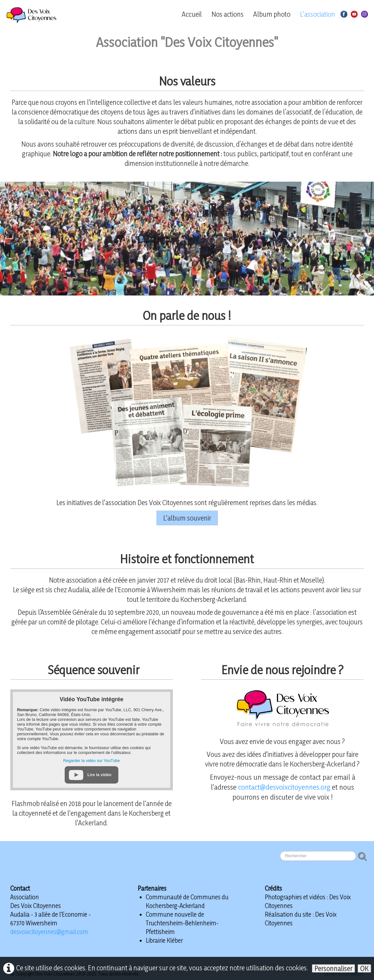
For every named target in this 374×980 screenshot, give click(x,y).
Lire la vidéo (100, 775)
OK (364, 968)
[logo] (42, 15)
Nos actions (228, 14)
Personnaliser (333, 968)
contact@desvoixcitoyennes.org (284, 787)
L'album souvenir (187, 518)
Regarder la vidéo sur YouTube (91, 761)
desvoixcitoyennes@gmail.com (49, 932)
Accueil (192, 14)
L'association (318, 14)
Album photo (272, 14)
